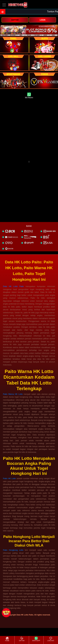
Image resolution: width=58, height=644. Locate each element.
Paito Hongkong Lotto (13, 550)
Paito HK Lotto (9, 478)
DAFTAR (15, 20)
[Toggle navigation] (4, 5)
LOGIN (43, 20)
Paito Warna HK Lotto (13, 394)
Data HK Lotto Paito (13, 286)
